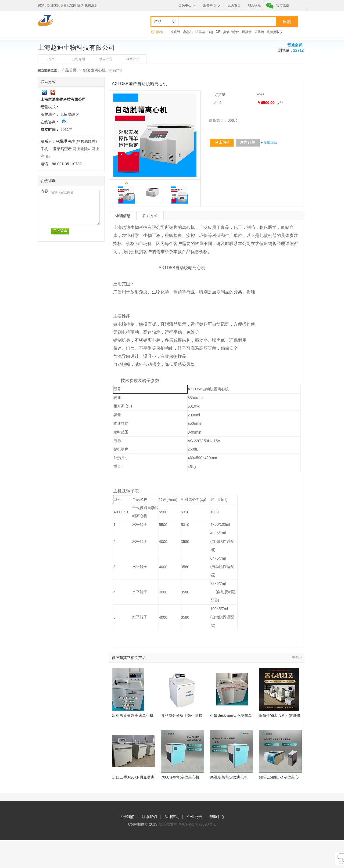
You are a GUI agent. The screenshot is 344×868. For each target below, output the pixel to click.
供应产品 (106, 59)
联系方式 (133, 59)
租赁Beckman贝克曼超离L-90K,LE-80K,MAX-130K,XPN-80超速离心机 (231, 716)
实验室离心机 (94, 70)
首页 (51, 59)
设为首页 (234, 5)
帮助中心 (217, 817)
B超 (210, 32)
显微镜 (247, 32)
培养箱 (200, 32)
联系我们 (149, 817)
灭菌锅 (259, 32)
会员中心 (185, 5)
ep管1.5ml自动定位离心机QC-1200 (279, 777)
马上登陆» (81, 149)
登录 (80, 5)
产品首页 (69, 70)
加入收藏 (254, 5)
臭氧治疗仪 (231, 32)
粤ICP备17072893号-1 (197, 824)
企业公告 (195, 817)
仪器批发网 (168, 824)
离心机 (188, 32)
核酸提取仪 (275, 32)
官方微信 (283, 5)
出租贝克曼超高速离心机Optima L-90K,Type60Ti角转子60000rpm (133, 716)
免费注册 (91, 5)
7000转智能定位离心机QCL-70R (180, 777)
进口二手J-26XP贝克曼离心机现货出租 (133, 777)
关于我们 (127, 817)
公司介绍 (78, 59)
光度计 (175, 32)
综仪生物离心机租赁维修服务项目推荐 (279, 716)
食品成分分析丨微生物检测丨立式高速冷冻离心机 (182, 716)
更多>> (297, 658)
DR (218, 32)
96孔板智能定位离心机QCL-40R (229, 777)
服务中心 (210, 5)
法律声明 (172, 817)
